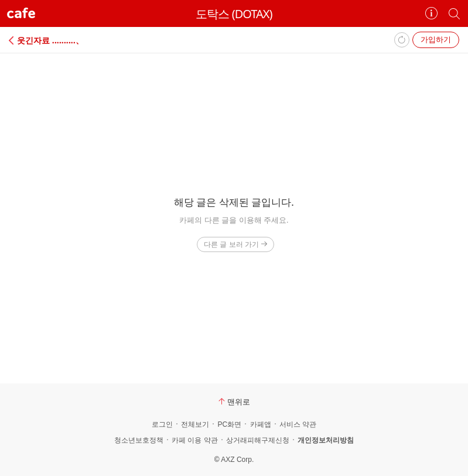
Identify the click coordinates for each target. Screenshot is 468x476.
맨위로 (234, 402)
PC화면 (229, 424)
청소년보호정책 (139, 440)
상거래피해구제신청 (258, 440)
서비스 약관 (298, 424)
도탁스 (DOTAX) (234, 14)
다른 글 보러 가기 (235, 244)
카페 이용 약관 (195, 440)
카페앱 (261, 424)
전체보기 (195, 424)
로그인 (162, 424)
